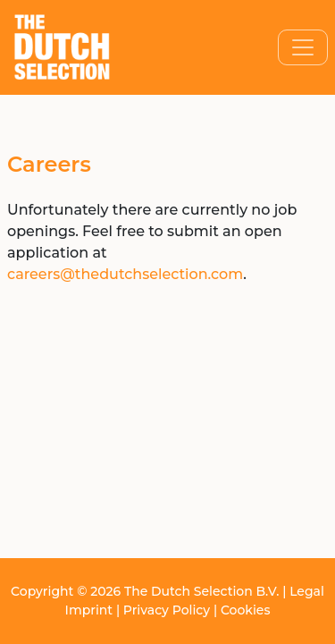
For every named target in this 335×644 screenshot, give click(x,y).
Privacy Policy (167, 610)
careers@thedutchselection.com (125, 274)
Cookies (246, 610)
